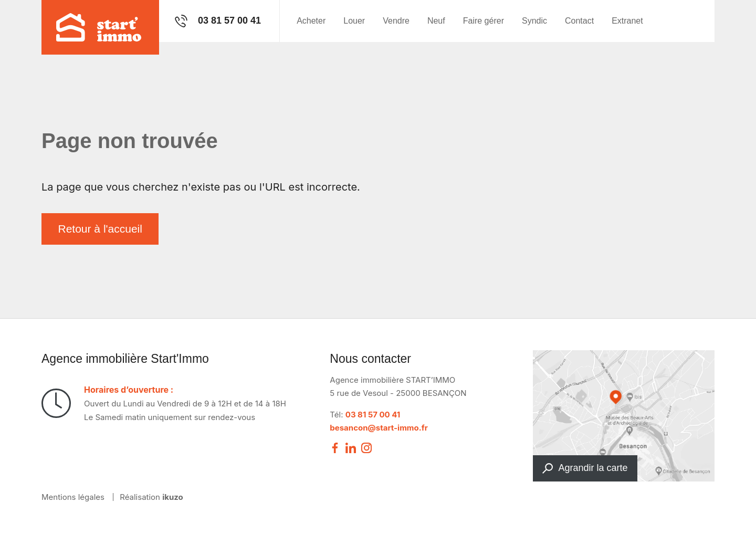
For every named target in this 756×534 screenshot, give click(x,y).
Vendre (396, 21)
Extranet (627, 21)
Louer (354, 21)
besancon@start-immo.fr (379, 428)
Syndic (534, 21)
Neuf (436, 21)
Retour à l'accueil (100, 229)
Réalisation (151, 497)
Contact (579, 21)
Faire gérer (484, 21)
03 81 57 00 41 (373, 415)
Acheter (311, 21)
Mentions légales (73, 497)
